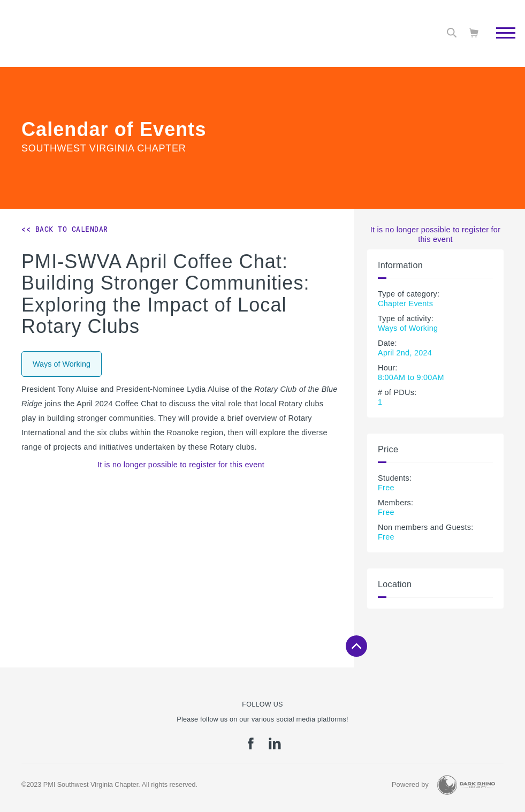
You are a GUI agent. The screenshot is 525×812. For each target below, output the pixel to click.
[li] (275, 747)
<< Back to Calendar (65, 229)
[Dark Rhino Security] (466, 785)
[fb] (251, 747)
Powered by (410, 785)
